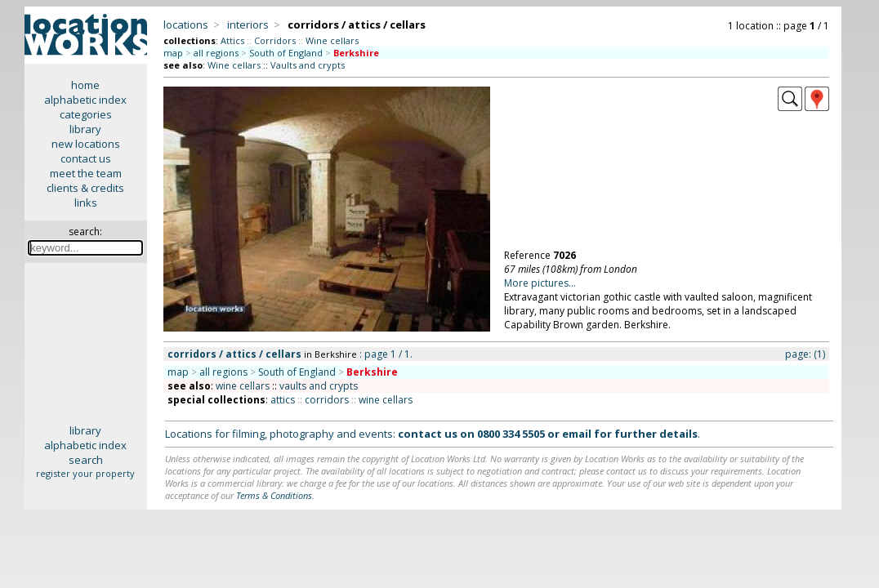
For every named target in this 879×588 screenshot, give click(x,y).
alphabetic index (85, 100)
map (173, 53)
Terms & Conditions (274, 495)
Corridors (275, 40)
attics (283, 400)
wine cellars (243, 386)
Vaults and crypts (308, 65)
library (85, 129)
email (577, 434)
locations (186, 24)
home (85, 85)
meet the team (86, 173)
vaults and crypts (319, 386)
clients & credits (85, 188)
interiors (248, 24)
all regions (216, 53)
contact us (86, 158)
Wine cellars (332, 40)
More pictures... (540, 283)
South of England (286, 53)
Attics (232, 40)
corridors (327, 400)
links (86, 203)
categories (86, 114)
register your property (85, 473)
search (86, 460)
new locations (86, 144)
